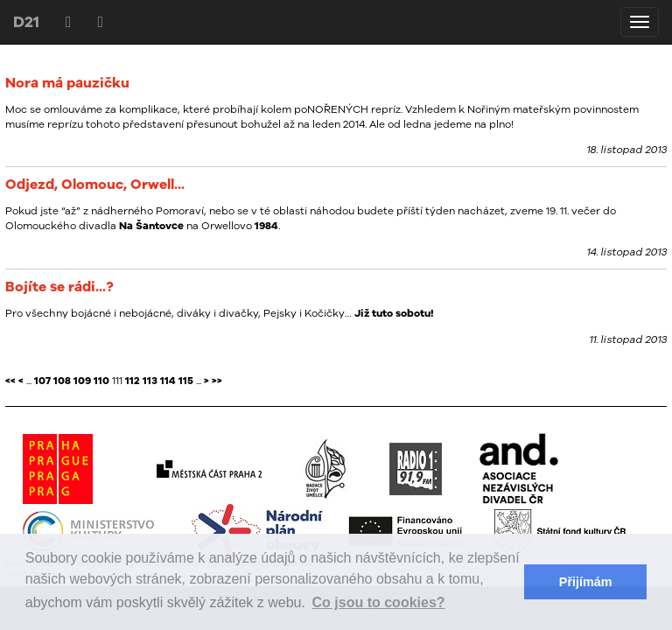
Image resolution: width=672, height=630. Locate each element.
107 (42, 381)
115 (186, 381)
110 (101, 381)
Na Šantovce (151, 226)
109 (82, 381)
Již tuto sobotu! (394, 313)
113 (150, 381)
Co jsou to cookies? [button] (379, 602)
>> (217, 381)
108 (62, 381)
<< (10, 381)
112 (133, 381)
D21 (26, 21)
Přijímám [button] (586, 582)
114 (168, 381)
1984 (266, 226)
